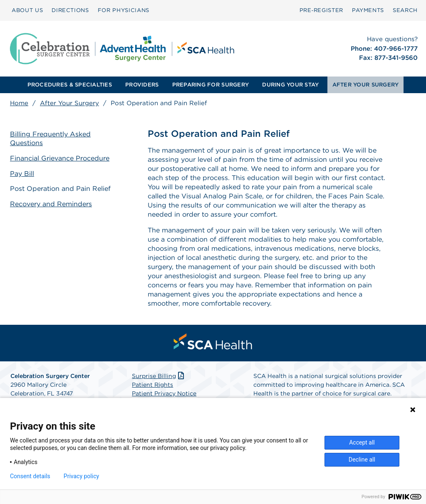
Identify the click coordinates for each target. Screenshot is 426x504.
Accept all (362, 442)
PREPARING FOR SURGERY (211, 85)
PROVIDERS (142, 85)
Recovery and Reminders (51, 204)
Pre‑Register (321, 10)
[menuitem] (27, 10)
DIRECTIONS (70, 10)
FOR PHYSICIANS (124, 10)
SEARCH (405, 10)
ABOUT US (27, 10)
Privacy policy (81, 476)
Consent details (30, 476)
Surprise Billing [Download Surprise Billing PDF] (159, 376)
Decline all (362, 460)
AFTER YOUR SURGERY (366, 85)
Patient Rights (152, 385)
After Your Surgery (69, 103)
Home (19, 103)
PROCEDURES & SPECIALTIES (70, 85)
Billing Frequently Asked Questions (50, 138)
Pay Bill (22, 174)
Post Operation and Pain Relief (60, 189)
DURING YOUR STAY (290, 85)
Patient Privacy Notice (164, 393)
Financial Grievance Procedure (60, 158)
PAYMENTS (368, 10)
